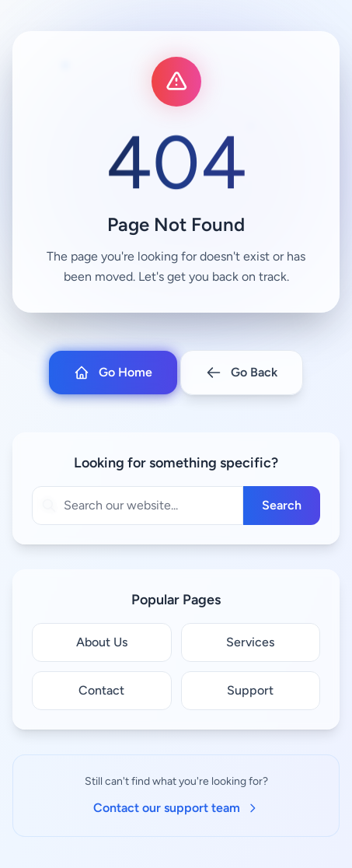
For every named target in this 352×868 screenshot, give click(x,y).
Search (282, 505)
